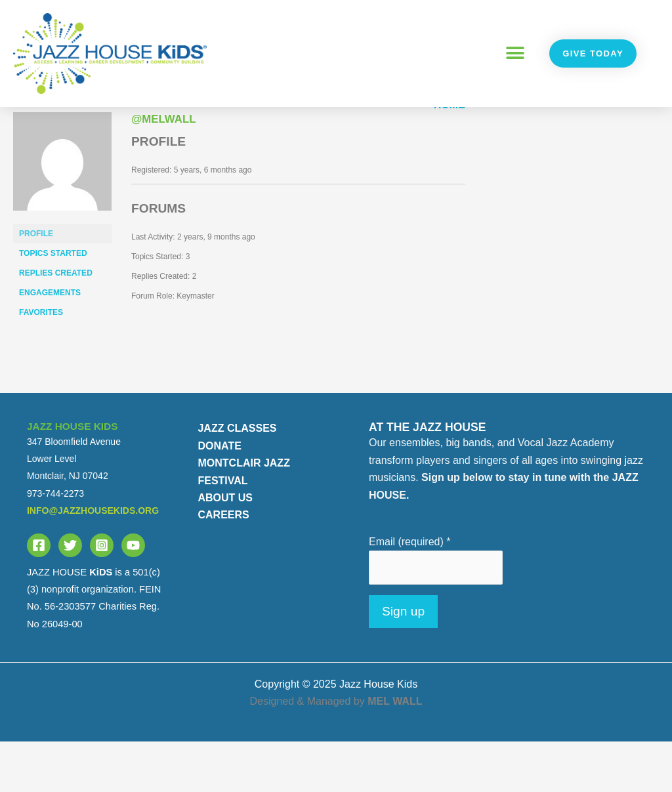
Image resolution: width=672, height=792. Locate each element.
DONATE (219, 496)
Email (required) (410, 592)
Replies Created (56, 324)
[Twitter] (70, 596)
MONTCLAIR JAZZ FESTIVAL (243, 523)
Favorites (41, 364)
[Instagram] (102, 596)
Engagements (50, 344)
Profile (36, 285)
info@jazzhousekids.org (93, 562)
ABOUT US (225, 548)
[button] (515, 53)
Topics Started (53, 304)
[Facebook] (39, 596)
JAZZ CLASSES (237, 479)
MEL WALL (395, 752)
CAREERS (223, 566)
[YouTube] (133, 596)
